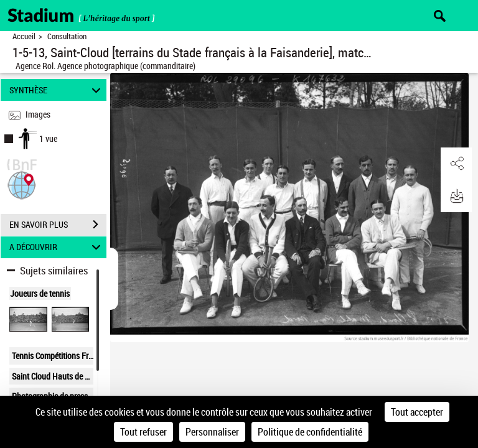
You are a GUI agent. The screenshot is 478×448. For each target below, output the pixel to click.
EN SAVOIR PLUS (58, 225)
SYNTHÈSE (57, 90)
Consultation (67, 36)
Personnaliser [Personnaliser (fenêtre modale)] (212, 432)
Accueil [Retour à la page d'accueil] (24, 36)
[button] (22, 184)
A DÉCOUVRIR (57, 247)
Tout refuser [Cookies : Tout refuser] (143, 432)
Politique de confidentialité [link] (310, 432)
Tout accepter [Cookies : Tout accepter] (417, 412)
